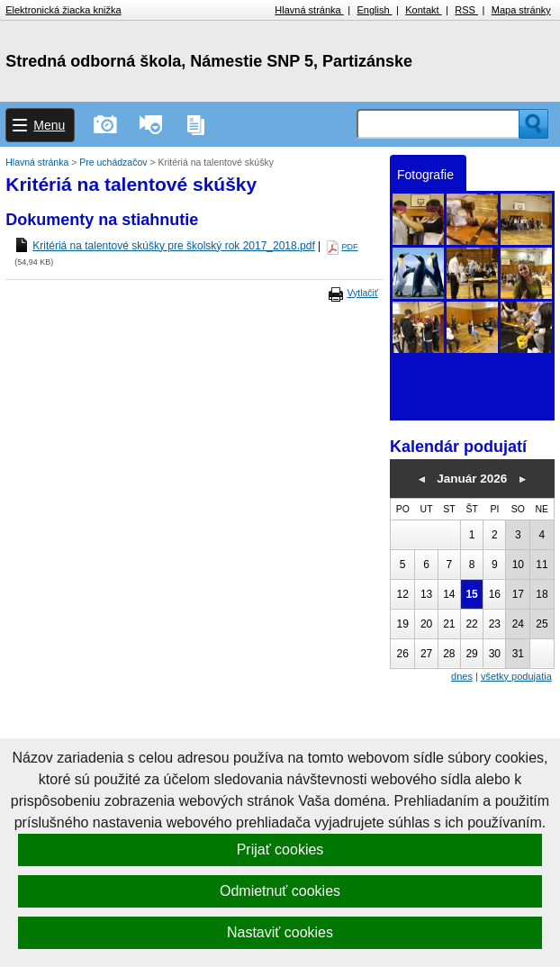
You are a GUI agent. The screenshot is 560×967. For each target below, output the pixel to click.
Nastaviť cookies (280, 932)
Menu (49, 125)
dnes (462, 676)
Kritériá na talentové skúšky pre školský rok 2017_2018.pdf (174, 246)
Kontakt (423, 10)
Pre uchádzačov (114, 162)
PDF (350, 247)
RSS (466, 10)
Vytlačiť (362, 293)
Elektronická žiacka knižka (63, 10)
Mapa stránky (521, 10)
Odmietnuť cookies (280, 891)
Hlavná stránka (309, 10)
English (374, 10)
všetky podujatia (516, 676)
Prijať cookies (280, 850)
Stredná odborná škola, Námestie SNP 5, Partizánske (209, 61)
